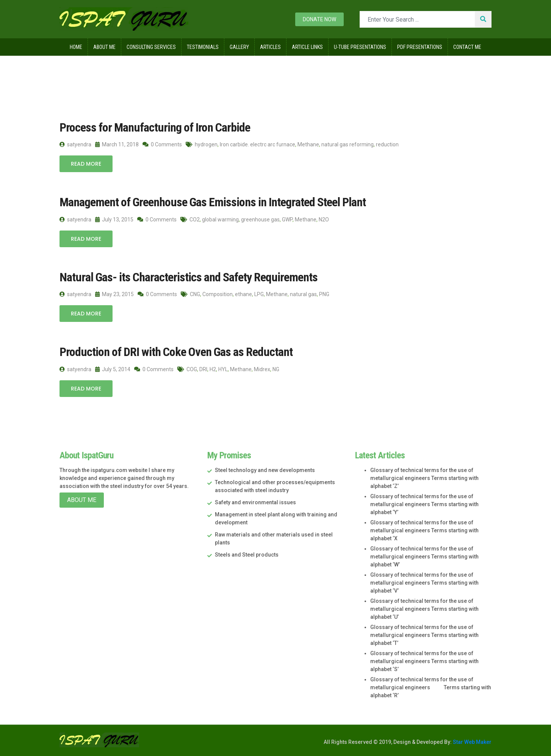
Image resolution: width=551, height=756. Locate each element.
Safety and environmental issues (255, 502)
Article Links (307, 47)
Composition (218, 294)
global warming (220, 220)
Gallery (239, 47)
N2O (324, 220)
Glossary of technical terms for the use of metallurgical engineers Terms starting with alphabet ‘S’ (424, 661)
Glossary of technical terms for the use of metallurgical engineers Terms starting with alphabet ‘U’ (424, 609)
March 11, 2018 (117, 144)
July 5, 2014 (113, 369)
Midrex (262, 369)
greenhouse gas (260, 220)
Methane (308, 144)
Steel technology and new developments (265, 470)
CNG (195, 294)
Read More (86, 164)
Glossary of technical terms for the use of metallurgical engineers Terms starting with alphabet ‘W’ (424, 557)
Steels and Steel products (247, 555)
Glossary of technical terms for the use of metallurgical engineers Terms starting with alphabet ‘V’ (424, 583)
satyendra (75, 144)
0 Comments (162, 144)
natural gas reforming (348, 144)
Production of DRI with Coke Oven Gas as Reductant (176, 352)
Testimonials (203, 47)
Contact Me (467, 47)
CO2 (195, 220)
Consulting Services (151, 47)
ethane (243, 294)
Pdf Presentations (420, 47)
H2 (213, 369)
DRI (203, 369)
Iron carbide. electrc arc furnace (257, 144)
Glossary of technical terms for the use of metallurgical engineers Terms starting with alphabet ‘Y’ (424, 504)
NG (276, 369)
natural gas (303, 294)
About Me (104, 47)
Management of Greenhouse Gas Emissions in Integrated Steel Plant (213, 202)
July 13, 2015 (114, 220)
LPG (259, 294)
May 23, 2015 (114, 294)
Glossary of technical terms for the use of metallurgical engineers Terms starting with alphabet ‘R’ (431, 687)
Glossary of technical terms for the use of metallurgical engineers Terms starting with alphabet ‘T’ (424, 635)
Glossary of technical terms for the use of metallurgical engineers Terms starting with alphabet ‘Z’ (424, 478)
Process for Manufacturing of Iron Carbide (155, 127)
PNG (324, 294)
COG (192, 369)
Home (76, 47)
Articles (270, 47)
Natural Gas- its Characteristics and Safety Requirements (189, 277)
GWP (287, 220)
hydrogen (206, 144)
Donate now (319, 19)
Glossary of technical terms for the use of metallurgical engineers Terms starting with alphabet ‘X (424, 530)
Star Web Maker (472, 742)
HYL (223, 369)
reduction (387, 144)
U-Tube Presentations (360, 47)
